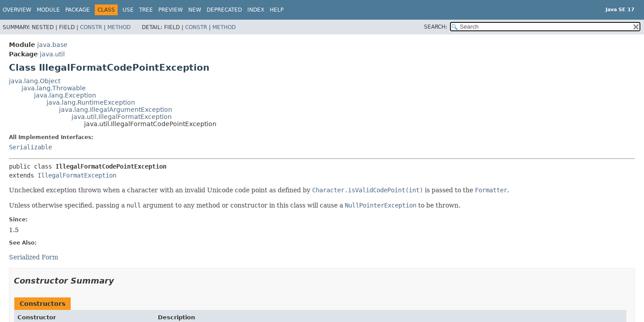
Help (277, 10)
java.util (52, 54)
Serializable (30, 147)
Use (128, 10)
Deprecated (224, 10)
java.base (52, 45)
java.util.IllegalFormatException (122, 117)
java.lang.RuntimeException (91, 102)
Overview (17, 10)
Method (119, 27)
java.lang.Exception (65, 95)
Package (78, 10)
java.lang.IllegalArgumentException (116, 110)
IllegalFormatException (77, 175)
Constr (91, 27)
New (195, 10)
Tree (146, 10)
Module (48, 10)
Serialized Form (34, 257)
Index (256, 10)
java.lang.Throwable (54, 88)
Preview (171, 10)
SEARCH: (436, 27)
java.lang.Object (35, 81)
